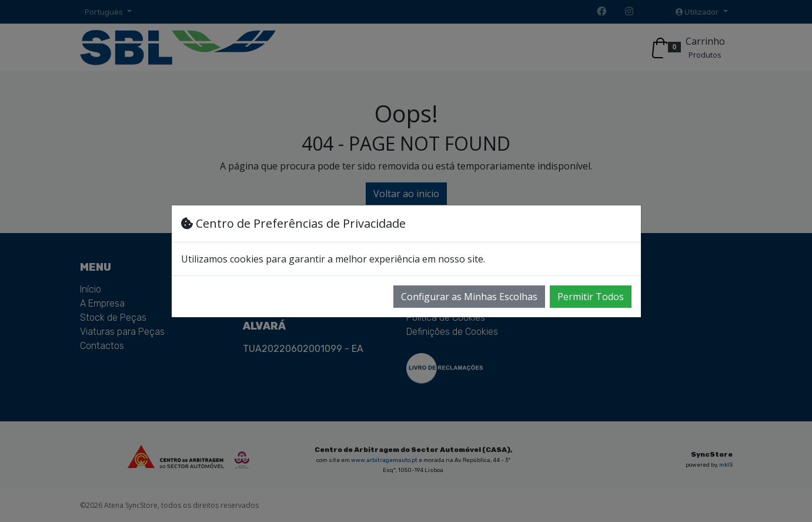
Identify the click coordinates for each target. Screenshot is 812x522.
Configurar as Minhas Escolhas (469, 297)
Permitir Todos (591, 297)
